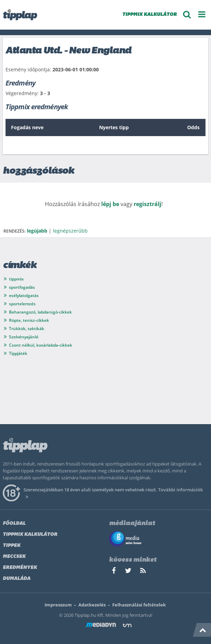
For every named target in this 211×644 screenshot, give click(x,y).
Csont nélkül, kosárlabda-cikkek (41, 345)
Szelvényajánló (24, 337)
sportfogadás (22, 287)
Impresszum (58, 605)
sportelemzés (22, 304)
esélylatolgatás (24, 295)
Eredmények (20, 568)
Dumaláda (17, 579)
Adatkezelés (92, 605)
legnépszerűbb (70, 231)
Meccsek (14, 557)
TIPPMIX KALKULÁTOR (150, 15)
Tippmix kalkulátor (30, 535)
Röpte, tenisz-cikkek (29, 320)
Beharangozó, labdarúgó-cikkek (40, 312)
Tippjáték (18, 353)
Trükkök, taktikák (27, 329)
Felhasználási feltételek (139, 605)
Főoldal (14, 524)
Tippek (12, 546)
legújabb (37, 231)
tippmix (16, 279)
